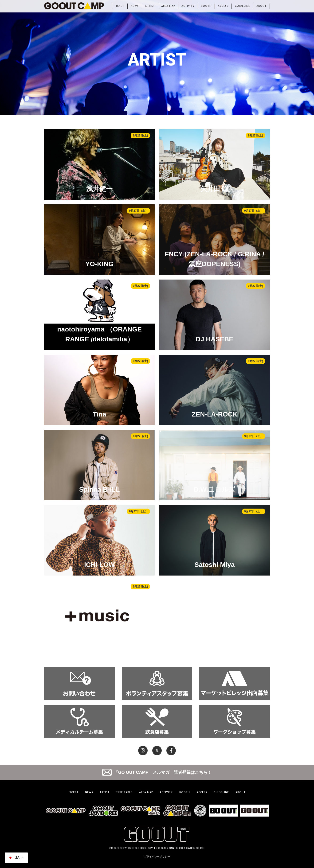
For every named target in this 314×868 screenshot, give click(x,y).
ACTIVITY (188, 6)
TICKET (119, 6)
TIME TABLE (124, 792)
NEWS (135, 6)
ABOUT (261, 6)
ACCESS (223, 6)
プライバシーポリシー (157, 856)
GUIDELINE (242, 6)
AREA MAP (168, 6)
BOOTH (206, 6)
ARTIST (150, 6)
